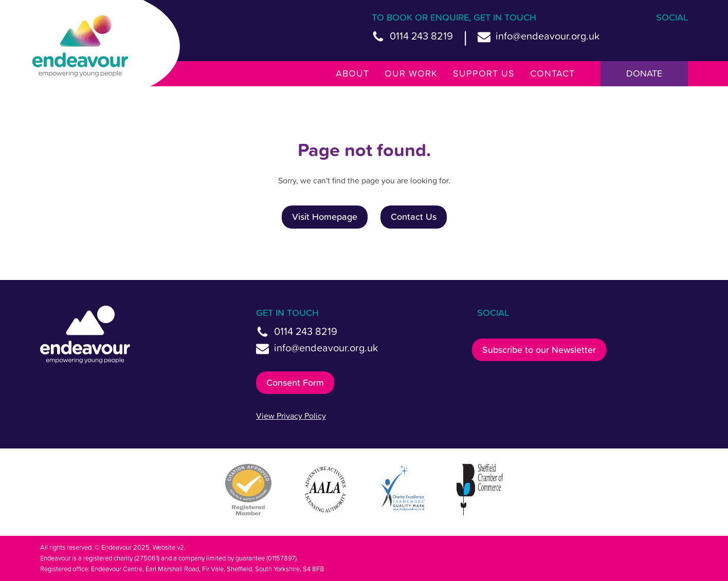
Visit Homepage (325, 217)
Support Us (484, 73)
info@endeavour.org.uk (548, 36)
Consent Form (295, 382)
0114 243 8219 (421, 36)
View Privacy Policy (291, 416)
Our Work (411, 73)
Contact (552, 73)
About (352, 73)
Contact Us (414, 217)
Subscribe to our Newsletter (539, 350)
